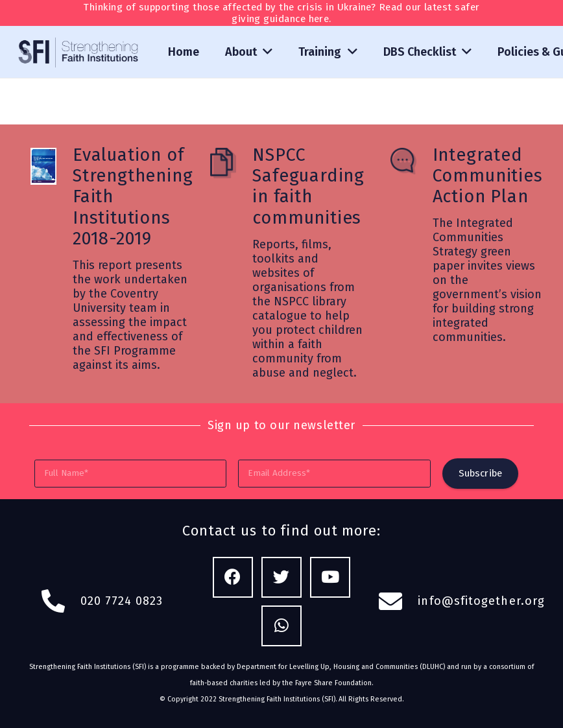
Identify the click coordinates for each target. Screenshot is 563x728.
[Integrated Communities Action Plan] (411, 163)
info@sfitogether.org (481, 601)
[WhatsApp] (282, 626)
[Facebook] (233, 577)
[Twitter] (282, 577)
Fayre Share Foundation (333, 683)
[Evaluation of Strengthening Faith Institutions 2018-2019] (51, 168)
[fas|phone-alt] (60, 602)
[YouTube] (330, 577)
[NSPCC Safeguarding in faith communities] (231, 165)
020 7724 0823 (122, 601)
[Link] (79, 52)
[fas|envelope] (398, 602)
